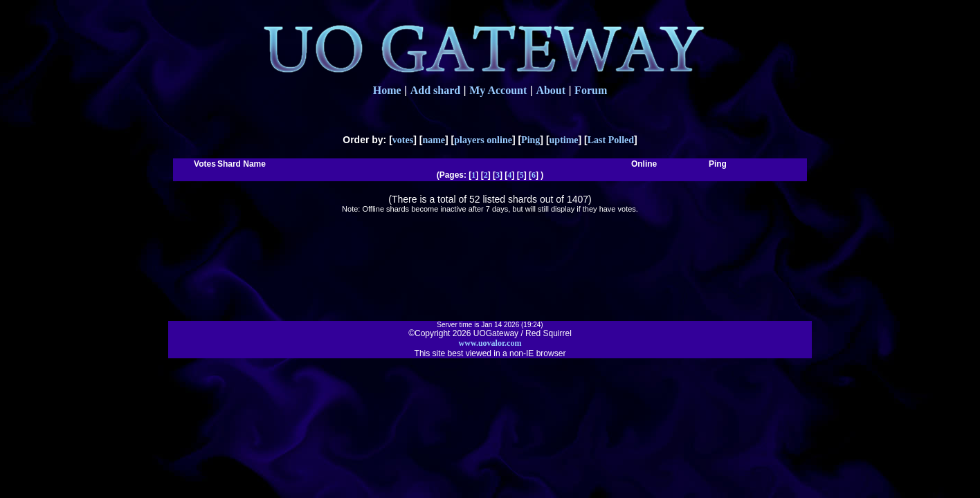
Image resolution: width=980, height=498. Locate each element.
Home (387, 90)
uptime (564, 140)
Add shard (435, 90)
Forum (591, 90)
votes (403, 140)
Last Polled (611, 140)
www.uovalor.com (490, 343)
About (551, 90)
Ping (530, 140)
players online (483, 140)
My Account (498, 90)
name (434, 140)
